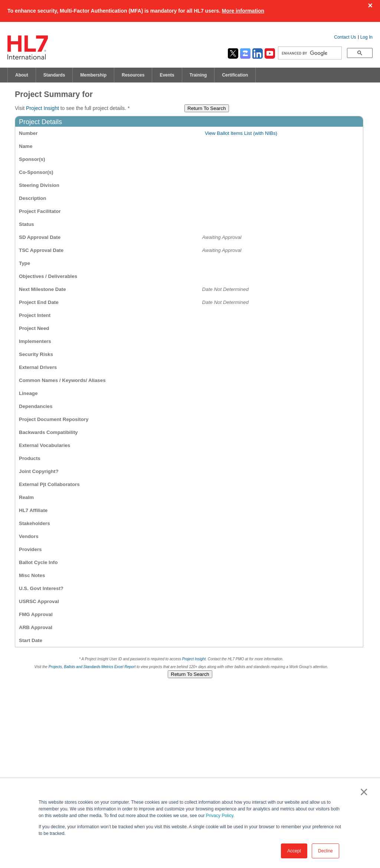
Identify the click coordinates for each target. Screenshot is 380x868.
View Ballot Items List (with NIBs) (241, 133)
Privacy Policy (220, 816)
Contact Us (345, 37)
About (22, 75)
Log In (366, 37)
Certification (235, 75)
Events (167, 75)
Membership (93, 75)
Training (198, 75)
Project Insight (42, 108)
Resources (133, 75)
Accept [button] (294, 851)
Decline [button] (325, 851)
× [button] (362, 792)
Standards (54, 75)
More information (243, 11)
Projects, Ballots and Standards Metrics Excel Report (92, 667)
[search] (309, 53)
